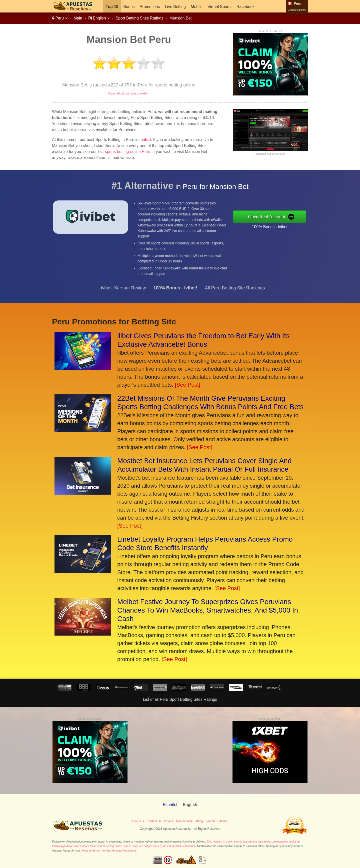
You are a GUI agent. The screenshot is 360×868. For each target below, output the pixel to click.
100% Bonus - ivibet (275, 226)
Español (170, 805)
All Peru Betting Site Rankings (235, 293)
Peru (60, 18)
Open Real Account (272, 216)
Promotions (150, 7)
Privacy (169, 821)
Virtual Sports (219, 7)
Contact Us (154, 821)
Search (210, 821)
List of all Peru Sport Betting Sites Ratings (180, 699)
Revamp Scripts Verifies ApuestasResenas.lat (109, 851)
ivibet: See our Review (123, 293)
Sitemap (223, 821)
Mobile (197, 7)
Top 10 (112, 7)
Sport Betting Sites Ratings (139, 18)
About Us (138, 821)
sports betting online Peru (128, 152)
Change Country (297, 10)
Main (78, 18)
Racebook (245, 7)
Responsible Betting (190, 821)
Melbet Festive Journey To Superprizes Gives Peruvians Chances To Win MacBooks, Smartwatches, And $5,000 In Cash (208, 610)
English (99, 18)
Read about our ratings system (129, 93)
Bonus (129, 7)
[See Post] (187, 385)
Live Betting (175, 7)
